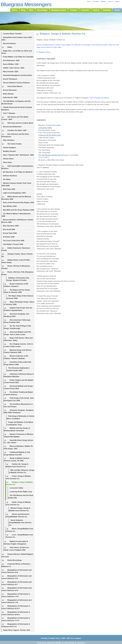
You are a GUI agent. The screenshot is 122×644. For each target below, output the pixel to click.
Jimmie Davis (8, 159)
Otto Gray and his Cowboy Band (20, 123)
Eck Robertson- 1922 (11, 60)
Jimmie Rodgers (9, 148)
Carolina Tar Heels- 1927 (17, 130)
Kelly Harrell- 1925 (10, 97)
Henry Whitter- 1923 (11, 64)
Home (89, 1)
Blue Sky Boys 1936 (11, 226)
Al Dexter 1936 (9, 237)
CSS (66, 643)
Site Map (96, 1)
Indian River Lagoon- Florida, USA (17, 630)
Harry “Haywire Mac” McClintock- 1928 (18, 155)
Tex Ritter (7, 179)
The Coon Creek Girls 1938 (14, 241)
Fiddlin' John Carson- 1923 (14, 68)
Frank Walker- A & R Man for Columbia (18, 57)
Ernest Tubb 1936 (10, 233)
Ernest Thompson (10, 79)
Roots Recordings (15, 560)
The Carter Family (15, 144)
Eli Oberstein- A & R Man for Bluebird (18, 172)
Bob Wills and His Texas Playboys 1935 (19, 210)
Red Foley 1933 (9, 189)
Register (103, 1)
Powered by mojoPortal (46, 643)
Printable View (54, 638)
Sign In (117, 1)
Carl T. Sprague (9, 113)
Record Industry (9, 43)
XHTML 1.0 (60, 643)
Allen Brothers (9, 140)
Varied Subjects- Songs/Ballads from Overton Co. (20, 523)
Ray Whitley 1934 (10, 206)
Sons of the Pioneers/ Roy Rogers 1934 (18, 202)
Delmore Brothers (10, 176)
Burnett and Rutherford (12, 127)
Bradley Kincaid (9, 151)
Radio (10, 47)
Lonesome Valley (16, 488)
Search (111, 1)
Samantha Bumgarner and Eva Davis (17, 75)
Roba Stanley (8, 94)
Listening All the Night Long (21, 492)
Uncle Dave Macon (15, 86)
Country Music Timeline (12, 34)
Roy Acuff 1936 (9, 229)
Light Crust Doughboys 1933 (14, 193)
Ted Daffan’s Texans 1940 (13, 244)
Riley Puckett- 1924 (11, 72)
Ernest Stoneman (10, 90)
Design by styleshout (77, 643)
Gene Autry (7, 162)
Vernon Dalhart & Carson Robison (16, 83)
